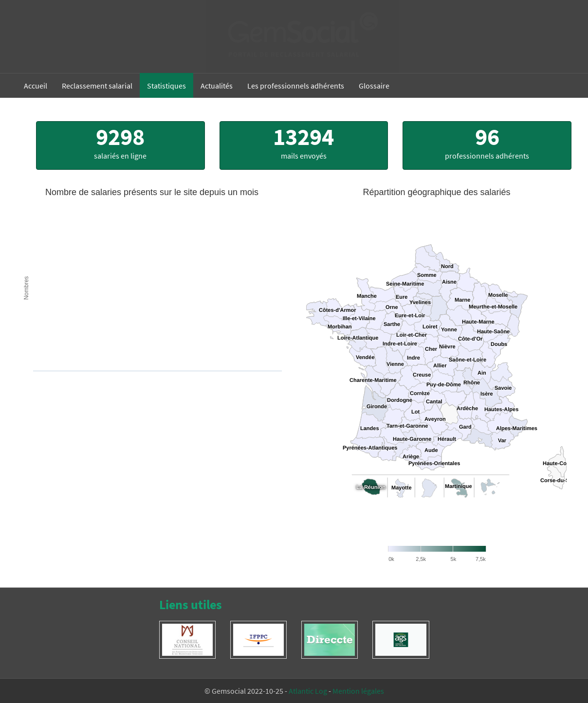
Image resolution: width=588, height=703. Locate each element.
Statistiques (166, 86)
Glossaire (374, 86)
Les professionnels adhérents (296, 86)
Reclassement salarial (97, 86)
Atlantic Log (308, 691)
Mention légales (358, 691)
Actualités (217, 86)
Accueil (36, 86)
